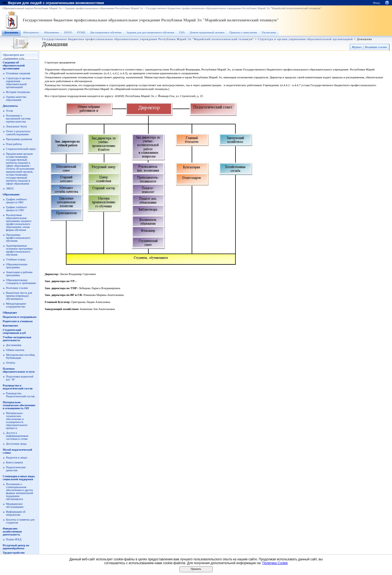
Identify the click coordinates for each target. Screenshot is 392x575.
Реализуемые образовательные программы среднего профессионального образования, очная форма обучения (19, 222)
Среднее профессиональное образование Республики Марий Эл (104, 8)
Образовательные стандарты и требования (21, 282)
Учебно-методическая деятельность (17, 339)
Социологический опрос (21, 149)
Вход (376, 3)
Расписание (269, 32)
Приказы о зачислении (243, 32)
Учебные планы (16, 259)
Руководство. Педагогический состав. (21, 395)
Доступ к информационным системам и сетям (17, 436)
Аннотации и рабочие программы (19, 274)
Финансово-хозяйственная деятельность (12, 532)
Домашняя (11, 32)
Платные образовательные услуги (19, 370)
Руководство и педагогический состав (18, 387)
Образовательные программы (17, 266)
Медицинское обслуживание (15, 505)
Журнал (357, 47)
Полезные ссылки (17, 288)
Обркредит (10, 313)
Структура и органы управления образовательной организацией (305, 39)
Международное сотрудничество (16, 305)
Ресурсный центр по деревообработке (16, 547)
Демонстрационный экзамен (207, 32)
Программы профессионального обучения (18, 238)
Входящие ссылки (376, 47)
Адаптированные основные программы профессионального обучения (19, 250)
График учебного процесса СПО (16, 209)
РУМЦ (81, 32)
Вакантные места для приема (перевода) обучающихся (19, 296)
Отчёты (11, 363)
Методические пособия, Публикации (21, 356)
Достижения (14, 345)
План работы (14, 144)
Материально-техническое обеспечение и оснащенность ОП (19, 405)
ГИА (182, 32)
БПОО (68, 32)
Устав (9, 111)
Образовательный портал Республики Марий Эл (32, 8)
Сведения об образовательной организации (14, 65)
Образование (11, 194)
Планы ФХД (14, 539)
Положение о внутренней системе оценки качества (18, 119)
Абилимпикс (52, 32)
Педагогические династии (16, 469)
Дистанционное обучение (106, 32)
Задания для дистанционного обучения (150, 32)
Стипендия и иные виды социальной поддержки (19, 478)
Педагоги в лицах (17, 458)
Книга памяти (14, 462)
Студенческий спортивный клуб (14, 331)
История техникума (18, 92)
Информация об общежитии (16, 513)
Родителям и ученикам (18, 321)
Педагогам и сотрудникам (19, 317)
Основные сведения (18, 73)
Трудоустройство (14, 553)
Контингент (10, 326)
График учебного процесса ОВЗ (16, 201)
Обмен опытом (15, 350)
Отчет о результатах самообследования (18, 133)
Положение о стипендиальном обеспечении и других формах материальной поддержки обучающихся (19, 492)
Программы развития (19, 139)
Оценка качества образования (16, 98)
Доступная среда (16, 444)
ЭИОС (10, 188)
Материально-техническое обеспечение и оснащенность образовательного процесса (17, 421)
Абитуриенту (31, 32)
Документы (10, 106)
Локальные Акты (16, 126)
